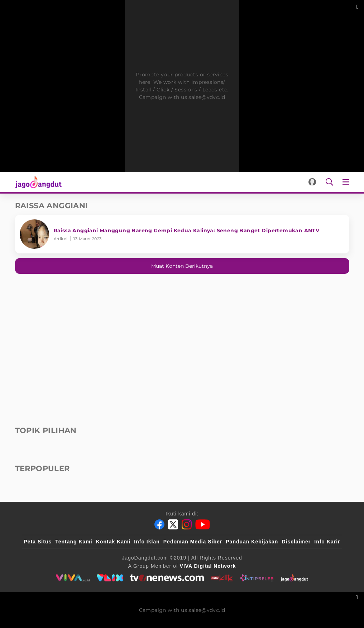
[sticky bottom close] (358, 597)
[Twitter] (173, 524)
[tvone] (167, 578)
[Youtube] (203, 524)
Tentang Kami (74, 542)
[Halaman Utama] (37, 182)
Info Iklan (147, 542)
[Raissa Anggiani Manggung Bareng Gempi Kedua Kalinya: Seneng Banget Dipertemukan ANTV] (182, 234)
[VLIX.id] (110, 578)
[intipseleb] (257, 578)
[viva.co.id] (73, 578)
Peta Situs (38, 542)
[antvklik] (222, 578)
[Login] (312, 182)
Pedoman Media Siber (193, 542)
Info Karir (327, 542)
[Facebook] (159, 524)
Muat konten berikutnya (182, 266)
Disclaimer (296, 542)
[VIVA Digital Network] (208, 566)
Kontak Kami (113, 542)
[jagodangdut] (294, 578)
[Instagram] (187, 524)
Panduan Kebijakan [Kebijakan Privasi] (252, 542)
